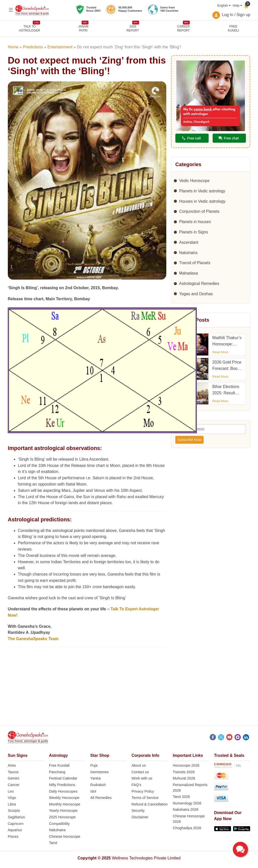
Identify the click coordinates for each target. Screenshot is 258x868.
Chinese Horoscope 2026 (189, 819)
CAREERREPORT (183, 28)
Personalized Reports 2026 (190, 788)
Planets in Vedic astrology (202, 191)
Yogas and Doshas (196, 294)
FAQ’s (136, 785)
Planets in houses (195, 222)
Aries (12, 765)
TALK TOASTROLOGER (30, 28)
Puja (94, 765)
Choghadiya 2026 (187, 828)
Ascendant (189, 242)
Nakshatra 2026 (186, 810)
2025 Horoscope (62, 817)
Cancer (14, 785)
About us (139, 765)
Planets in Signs (194, 232)
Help (236, 5)
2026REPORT (133, 28)
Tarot (53, 843)
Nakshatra (188, 253)
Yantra (95, 778)
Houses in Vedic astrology (202, 201)
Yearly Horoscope (63, 811)
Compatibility (59, 824)
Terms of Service (145, 798)
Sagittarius (16, 817)
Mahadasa (189, 273)
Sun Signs (18, 755)
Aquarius (15, 830)
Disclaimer (140, 817)
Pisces (13, 836)
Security (138, 811)
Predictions (33, 47)
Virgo (12, 798)
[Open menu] (11, 10)
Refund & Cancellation (150, 804)
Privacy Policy (143, 791)
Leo (11, 791)
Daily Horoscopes (63, 791)
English (222, 5)
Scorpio (14, 811)
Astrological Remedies (199, 283)
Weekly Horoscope (64, 798)
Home (13, 47)
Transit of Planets (195, 263)
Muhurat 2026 (184, 778)
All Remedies (101, 798)
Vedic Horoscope (194, 181)
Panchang (57, 772)
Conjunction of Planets (199, 211)
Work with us (142, 778)
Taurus (13, 772)
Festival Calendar (63, 778)
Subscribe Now (189, 440)
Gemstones (100, 772)
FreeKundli (233, 28)
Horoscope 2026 (186, 765)
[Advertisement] (129, 690)
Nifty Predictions (62, 785)
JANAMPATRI (83, 28)
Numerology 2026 (187, 803)
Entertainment (60, 47)
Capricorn (16, 824)
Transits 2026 (184, 772)
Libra (12, 804)
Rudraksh (98, 785)
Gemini (14, 778)
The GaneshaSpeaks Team (33, 639)
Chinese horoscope (64, 836)
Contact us (140, 772)
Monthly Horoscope (64, 804)
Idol (93, 791)
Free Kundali (59, 765)
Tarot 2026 (181, 797)
